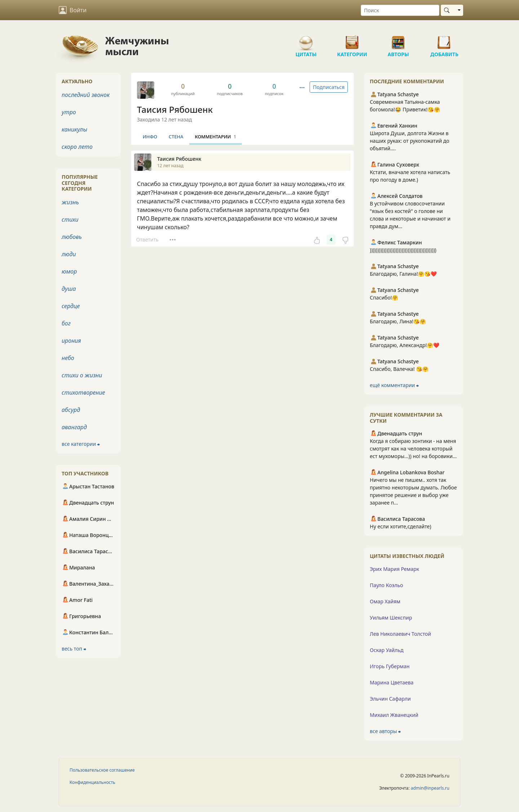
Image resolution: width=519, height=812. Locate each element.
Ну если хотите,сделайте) (401, 526)
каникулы (74, 129)
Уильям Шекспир (391, 618)
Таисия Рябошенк (175, 109)
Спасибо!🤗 (384, 298)
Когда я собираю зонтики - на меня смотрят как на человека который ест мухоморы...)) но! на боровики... (413, 449)
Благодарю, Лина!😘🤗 (398, 321)
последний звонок (86, 95)
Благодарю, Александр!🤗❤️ (405, 345)
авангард (74, 427)
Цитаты (306, 40)
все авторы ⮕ (385, 731)
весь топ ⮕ (74, 649)
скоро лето (77, 147)
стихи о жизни (82, 375)
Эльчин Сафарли (390, 699)
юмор (69, 271)
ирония (71, 341)
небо (68, 358)
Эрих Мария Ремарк (394, 569)
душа (69, 289)
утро (69, 112)
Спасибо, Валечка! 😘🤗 (399, 369)
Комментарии (216, 137)
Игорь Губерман (390, 666)
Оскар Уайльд (387, 650)
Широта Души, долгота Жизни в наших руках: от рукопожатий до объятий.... (410, 141)
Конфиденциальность (92, 782)
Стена (176, 137)
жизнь (70, 202)
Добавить (444, 40)
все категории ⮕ (81, 444)
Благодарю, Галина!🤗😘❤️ (403, 274)
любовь (72, 237)
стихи (70, 219)
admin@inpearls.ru (430, 788)
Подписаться (329, 87)
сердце (71, 306)
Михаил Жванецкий (394, 715)
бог (66, 323)
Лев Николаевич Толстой (400, 634)
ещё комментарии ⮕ (394, 385)
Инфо (150, 137)
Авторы (398, 40)
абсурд (71, 410)
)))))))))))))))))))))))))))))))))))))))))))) (403, 250)
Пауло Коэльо (386, 585)
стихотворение (83, 392)
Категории (352, 40)
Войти (73, 10)
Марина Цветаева (392, 682)
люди (69, 254)
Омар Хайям (385, 601)
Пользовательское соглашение (102, 770)
